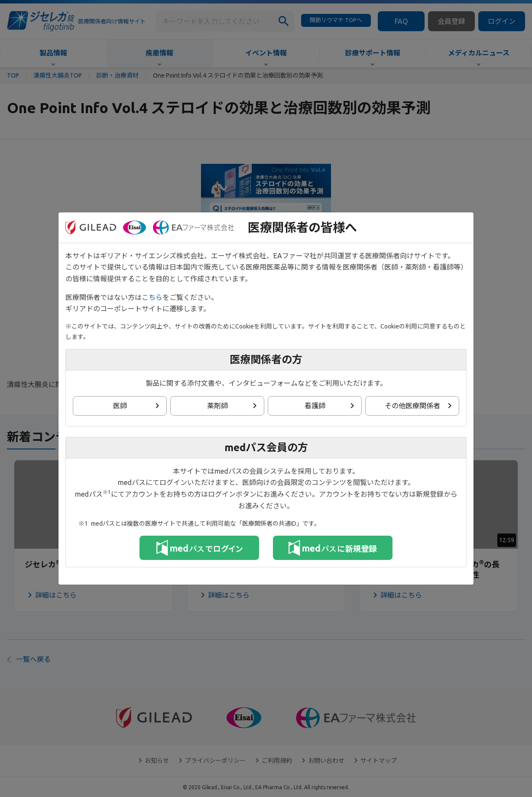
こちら (152, 297)
